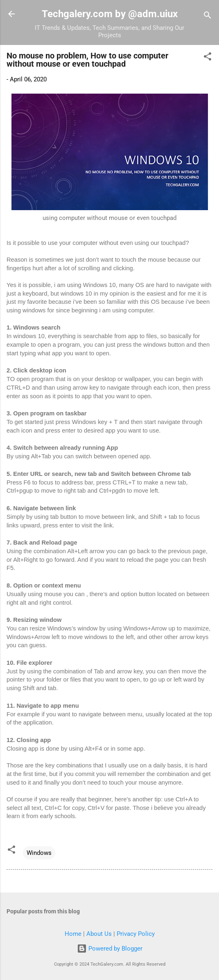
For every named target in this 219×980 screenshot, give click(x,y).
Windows (39, 853)
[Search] (208, 17)
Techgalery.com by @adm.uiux (110, 14)
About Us (99, 934)
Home (73, 934)
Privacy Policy (136, 934)
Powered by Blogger (110, 949)
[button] (208, 58)
